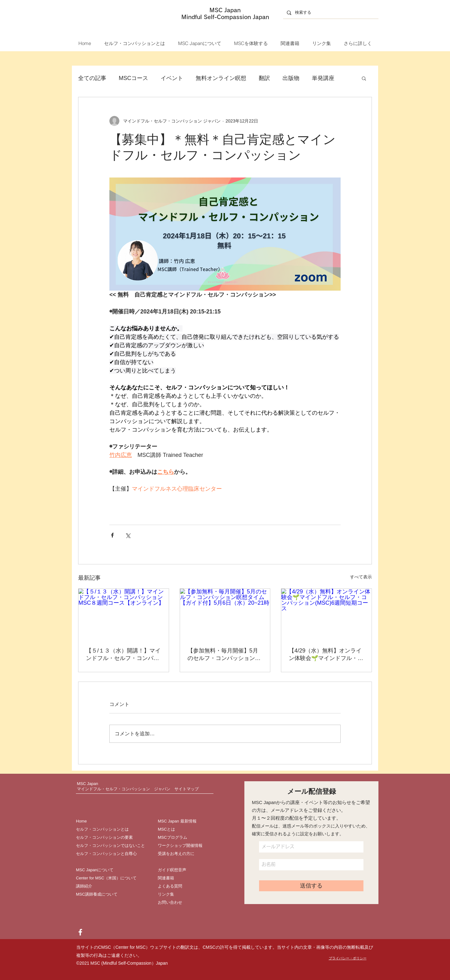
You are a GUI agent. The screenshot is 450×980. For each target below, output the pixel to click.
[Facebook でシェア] (112, 535)
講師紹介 (84, 886)
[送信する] (311, 886)
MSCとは (166, 829)
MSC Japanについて (95, 870)
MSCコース (133, 78)
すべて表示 (361, 577)
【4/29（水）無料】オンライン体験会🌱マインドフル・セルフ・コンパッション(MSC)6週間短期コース (326, 655)
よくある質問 (170, 886)
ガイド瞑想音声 (172, 870)
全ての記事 (92, 78)
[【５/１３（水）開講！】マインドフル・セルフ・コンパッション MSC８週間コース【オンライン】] (124, 614)
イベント (172, 78)
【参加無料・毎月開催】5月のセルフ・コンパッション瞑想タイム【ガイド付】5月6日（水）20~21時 (224, 655)
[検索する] (330, 13)
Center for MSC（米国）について (106, 878)
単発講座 (323, 78)
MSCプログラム (172, 837)
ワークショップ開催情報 (180, 845)
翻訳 (264, 78)
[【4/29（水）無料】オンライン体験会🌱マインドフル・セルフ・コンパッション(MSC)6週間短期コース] (326, 614)
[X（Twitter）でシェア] (128, 535)
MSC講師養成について (97, 894)
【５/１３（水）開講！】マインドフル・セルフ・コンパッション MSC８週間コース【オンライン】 (123, 655)
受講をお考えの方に (176, 854)
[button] (251, 43)
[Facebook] (80, 932)
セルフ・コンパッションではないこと (110, 845)
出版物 (291, 78)
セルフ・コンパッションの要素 (104, 837)
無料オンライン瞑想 (221, 78)
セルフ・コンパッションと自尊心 (106, 854)
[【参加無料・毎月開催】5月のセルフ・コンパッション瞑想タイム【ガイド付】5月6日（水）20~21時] (225, 614)
